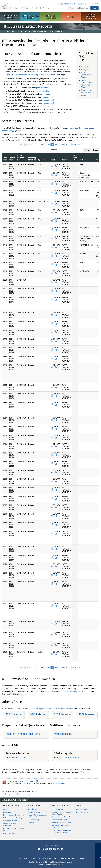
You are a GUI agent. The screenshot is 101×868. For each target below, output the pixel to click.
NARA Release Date (21, 158)
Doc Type (66, 160)
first (22, 145)
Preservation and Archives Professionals (37, 816)
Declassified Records (60, 820)
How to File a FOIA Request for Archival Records (62, 831)
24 (49, 145)
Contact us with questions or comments (16, 794)
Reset (95, 150)
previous (29, 145)
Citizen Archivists (66, 4)
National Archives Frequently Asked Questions (62, 813)
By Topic (6, 809)
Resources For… (35, 805)
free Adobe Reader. (30, 781)
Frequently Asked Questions (23, 734)
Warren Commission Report (86, 75)
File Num (75, 158)
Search (94, 8)
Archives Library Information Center (13, 829)
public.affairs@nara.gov (69, 757)
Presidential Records (11, 821)
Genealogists (32, 809)
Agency (41, 160)
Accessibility (30, 858)
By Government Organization (14, 815)
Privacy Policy (41, 858)
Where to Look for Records (62, 823)
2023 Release (38, 714)
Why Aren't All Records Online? (60, 826)
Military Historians (34, 812)
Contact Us (94, 4)
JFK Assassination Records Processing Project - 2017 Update (32, 74)
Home (6, 31)
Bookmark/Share (81, 4)
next (74, 145)
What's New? (82, 805)
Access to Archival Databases (10, 825)
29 (66, 145)
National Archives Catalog (12, 818)
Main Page (85, 66)
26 (56, 145)
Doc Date (54, 160)
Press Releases (63, 734)
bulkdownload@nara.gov (71, 691)
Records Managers (34, 820)
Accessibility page (59, 783)
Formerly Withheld (32, 159)
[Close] (98, 846)
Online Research (11, 805)
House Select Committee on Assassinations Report (87, 84)
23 (45, 145)
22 (42, 145)
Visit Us (71, 17)
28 (63, 145)
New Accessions (82, 812)
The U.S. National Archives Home (25, 6)
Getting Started (58, 809)
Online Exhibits (8, 833)
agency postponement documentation (55, 708)
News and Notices (83, 809)
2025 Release (13, 714)
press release (42, 88)
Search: (54, 150)
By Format (7, 812)
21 (38, 145)
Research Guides (60, 805)
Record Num (12, 159)
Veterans (31, 823)
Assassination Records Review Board (87, 92)
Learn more (80, 864)
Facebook (39, 849)
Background (86, 69)
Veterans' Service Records (30, 17)
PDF (53, 166)
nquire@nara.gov (19, 757)
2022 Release (62, 714)
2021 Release (86, 714)
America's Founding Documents (91, 17)
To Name (83, 160)
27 (59, 145)
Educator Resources (50, 17)
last (79, 145)
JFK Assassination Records (37, 31)
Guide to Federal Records (61, 817)
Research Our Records (10, 17)
